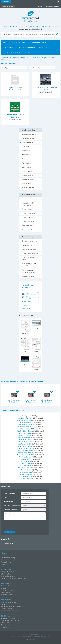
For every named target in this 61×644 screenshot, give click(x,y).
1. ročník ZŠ (35, 58)
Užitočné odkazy (6, 574)
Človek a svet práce (28, 222)
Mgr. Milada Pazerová (25, 438)
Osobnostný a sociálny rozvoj (29, 259)
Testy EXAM (26, 163)
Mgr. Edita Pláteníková (25, 418)
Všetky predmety (8, 68)
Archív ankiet (25, 308)
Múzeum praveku (7, 595)
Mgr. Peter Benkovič (25, 433)
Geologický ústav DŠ (8, 590)
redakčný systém (29, 637)
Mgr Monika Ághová (25, 466)
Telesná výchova (44, 58)
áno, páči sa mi (26, 293)
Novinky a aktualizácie (29, 134)
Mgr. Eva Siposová (25, 416)
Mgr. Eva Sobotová (25, 448)
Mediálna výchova (28, 245)
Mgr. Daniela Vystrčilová (25, 420)
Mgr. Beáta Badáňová (25, 442)
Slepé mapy (26, 147)
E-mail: (6, 497)
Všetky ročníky (36, 68)
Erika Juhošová (25, 459)
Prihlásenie (6, 2)
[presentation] (20, 525)
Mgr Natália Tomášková (25, 427)
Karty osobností (27, 171)
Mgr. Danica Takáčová (25, 446)
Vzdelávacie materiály (8, 558)
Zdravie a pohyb (27, 230)
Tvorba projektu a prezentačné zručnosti (29, 271)
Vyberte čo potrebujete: (11, 510)
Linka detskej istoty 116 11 (10, 621)
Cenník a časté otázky (12, 53)
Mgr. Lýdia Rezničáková (25, 450)
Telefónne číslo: (9, 501)
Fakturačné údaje (7, 562)
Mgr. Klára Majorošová (25, 453)
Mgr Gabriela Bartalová (25, 470)
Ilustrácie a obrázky (28, 180)
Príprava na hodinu (15, 88)
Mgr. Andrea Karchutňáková (25, 455)
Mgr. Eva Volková (25, 479)
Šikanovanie (5, 604)
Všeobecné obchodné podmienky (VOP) (14, 578)
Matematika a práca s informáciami (28, 204)
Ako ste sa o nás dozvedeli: (12, 506)
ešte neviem (25, 296)
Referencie (30, 48)
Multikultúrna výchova (29, 249)
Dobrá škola (8, 48)
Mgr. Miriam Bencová (25, 474)
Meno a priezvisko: (10, 493)
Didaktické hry (26, 151)
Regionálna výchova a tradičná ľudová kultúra (29, 265)
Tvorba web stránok (17, 637)
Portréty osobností (28, 175)
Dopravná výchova (28, 276)
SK (58, 2)
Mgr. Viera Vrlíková (25, 435)
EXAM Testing (6, 592)
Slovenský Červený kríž (9, 586)
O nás (19, 48)
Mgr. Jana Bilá (25, 429)
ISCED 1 (28, 58)
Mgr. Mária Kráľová (25, 440)
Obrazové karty (27, 167)
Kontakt (28, 53)
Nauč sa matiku (6, 623)
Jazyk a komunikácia (28, 199)
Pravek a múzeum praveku (10, 611)
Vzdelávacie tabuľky (28, 138)
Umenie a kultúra (27, 226)
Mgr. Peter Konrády (25, 457)
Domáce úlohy (26, 184)
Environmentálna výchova (30, 241)
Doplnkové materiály (28, 188)
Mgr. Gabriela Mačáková (25, 468)
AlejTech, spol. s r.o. (44, 637)
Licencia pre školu (39, 42)
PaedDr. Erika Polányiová (25, 431)
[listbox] (14, 68)
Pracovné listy (26, 155)
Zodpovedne (5, 625)
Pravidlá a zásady (7, 609)
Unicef (3, 588)
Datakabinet (4, 58)
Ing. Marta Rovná (25, 422)
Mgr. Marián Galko (25, 425)
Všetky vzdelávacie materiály (15, 42)
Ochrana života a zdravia (30, 253)
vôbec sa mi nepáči (27, 302)
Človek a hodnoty (27, 218)
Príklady (4, 627)
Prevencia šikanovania (8, 618)
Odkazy (42, 48)
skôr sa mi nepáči (26, 299)
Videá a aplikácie (27, 142)
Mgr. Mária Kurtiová (25, 472)
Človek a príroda (27, 209)
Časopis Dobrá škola (8, 572)
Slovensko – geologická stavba (11, 607)
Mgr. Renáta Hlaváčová (25, 444)
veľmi (23, 291)
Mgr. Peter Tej (25, 461)
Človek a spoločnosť (28, 213)
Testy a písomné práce (29, 159)
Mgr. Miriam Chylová (25, 463)
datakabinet (9, 544)
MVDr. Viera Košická (25, 476)
